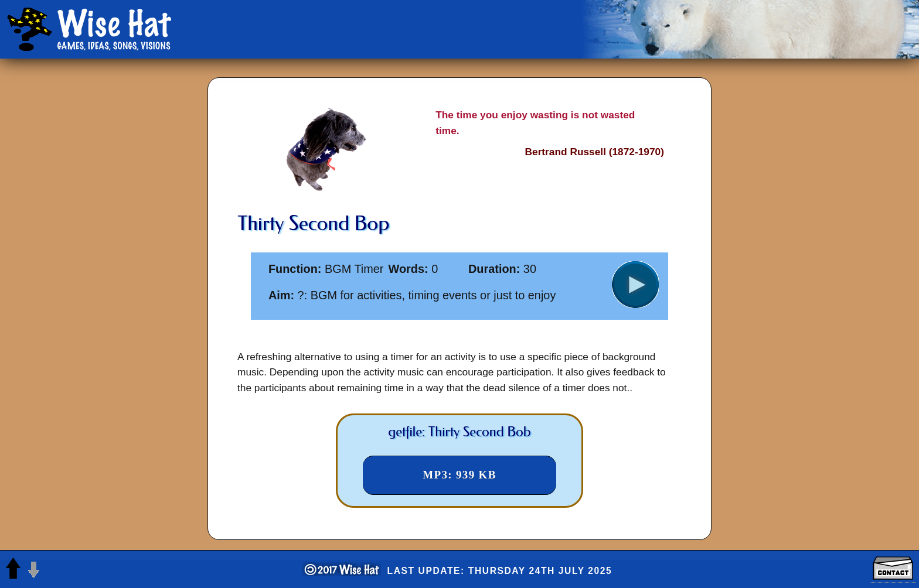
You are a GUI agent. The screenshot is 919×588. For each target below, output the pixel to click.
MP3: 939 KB (459, 475)
